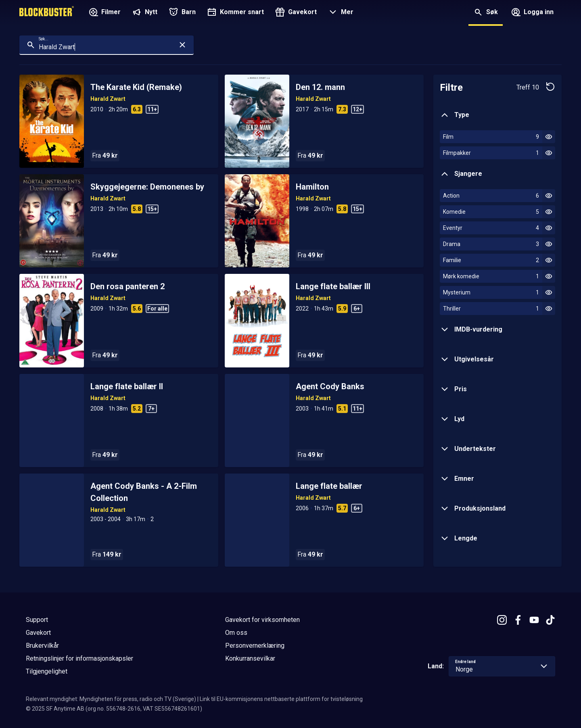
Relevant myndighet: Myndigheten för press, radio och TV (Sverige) (111, 699)
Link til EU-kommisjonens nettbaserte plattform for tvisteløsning (281, 699)
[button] (340, 13)
